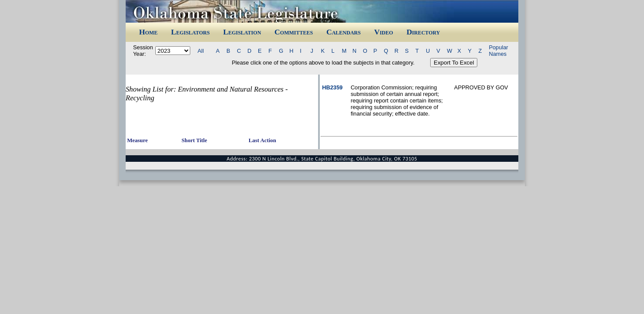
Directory (423, 32)
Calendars (344, 32)
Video (383, 32)
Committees (294, 32)
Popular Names (498, 51)
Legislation (242, 32)
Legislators (190, 32)
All (201, 51)
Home (148, 32)
